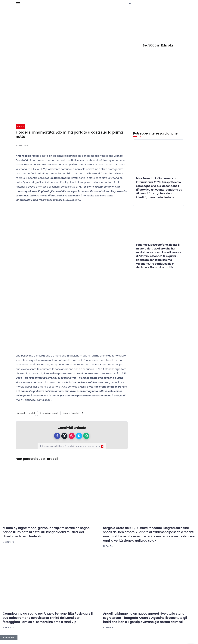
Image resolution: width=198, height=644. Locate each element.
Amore (21, 126)
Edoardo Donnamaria (49, 413)
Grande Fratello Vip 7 (73, 413)
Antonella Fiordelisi (26, 413)
